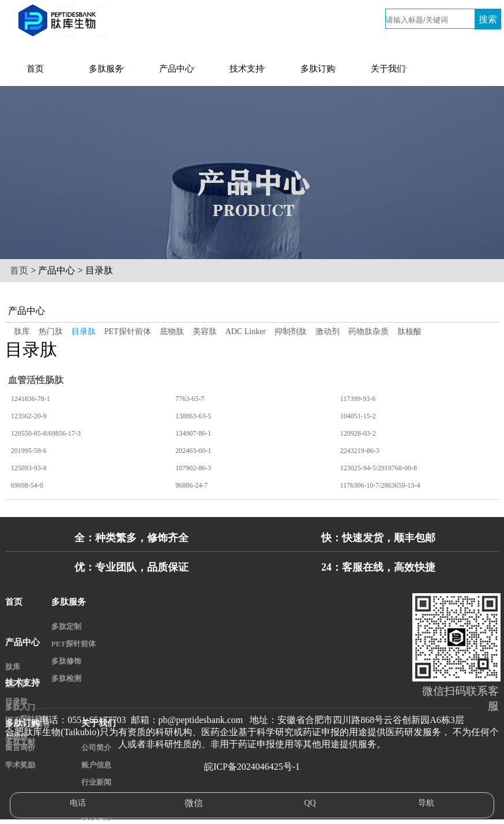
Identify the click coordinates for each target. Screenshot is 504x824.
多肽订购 (318, 69)
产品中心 (176, 69)
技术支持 (247, 69)
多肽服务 (106, 69)
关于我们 (388, 69)
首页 (35, 69)
